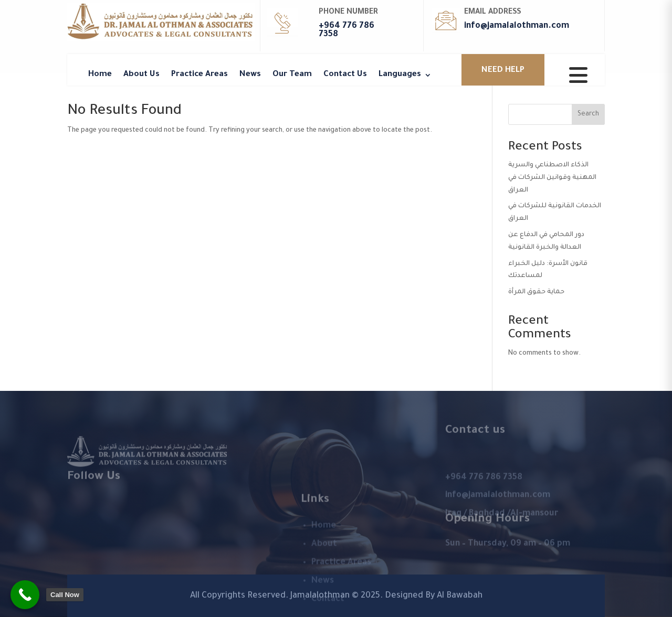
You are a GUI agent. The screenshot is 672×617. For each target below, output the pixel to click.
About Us (141, 75)
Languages (400, 75)
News (250, 75)
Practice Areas (199, 75)
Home (100, 75)
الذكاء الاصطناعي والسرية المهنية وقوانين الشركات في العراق (552, 178)
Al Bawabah (460, 596)
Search (588, 114)
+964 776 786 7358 (346, 30)
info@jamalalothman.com (517, 26)
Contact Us (345, 75)
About (324, 572)
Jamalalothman (320, 596)
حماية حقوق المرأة (536, 292)
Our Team (292, 75)
